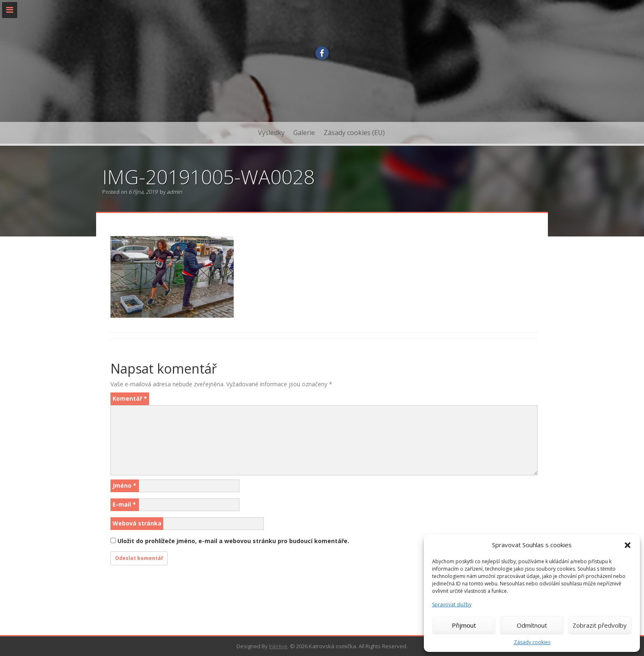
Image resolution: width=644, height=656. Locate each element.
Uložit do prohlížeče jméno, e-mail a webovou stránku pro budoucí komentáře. (233, 541)
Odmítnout (532, 625)
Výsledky (271, 133)
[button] (628, 545)
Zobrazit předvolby (600, 625)
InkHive (278, 646)
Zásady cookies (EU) (354, 133)
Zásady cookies (532, 642)
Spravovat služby (452, 604)
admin (174, 192)
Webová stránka (137, 523)
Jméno (124, 485)
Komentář (130, 398)
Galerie (304, 133)
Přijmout (464, 625)
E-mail (124, 504)
